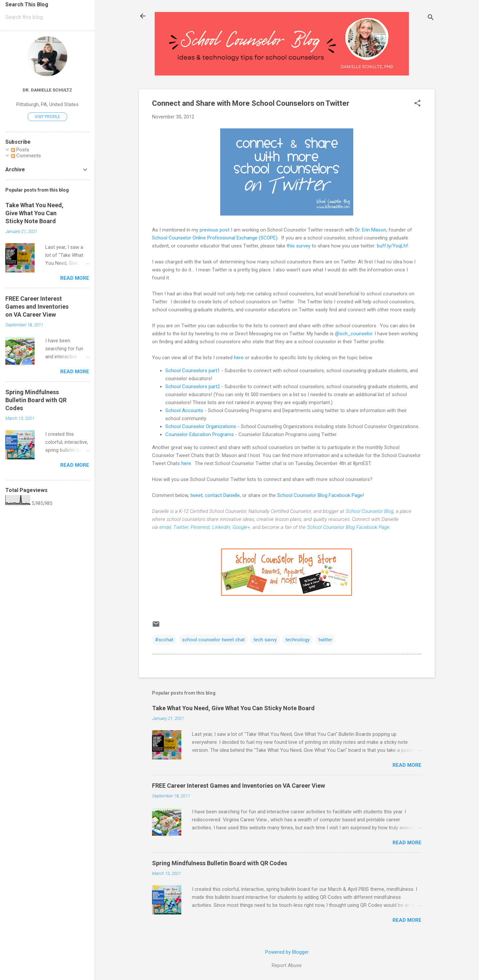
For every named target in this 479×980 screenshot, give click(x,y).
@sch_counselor (354, 334)
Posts (20, 150)
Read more (407, 765)
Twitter (181, 527)
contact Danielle (222, 495)
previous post (215, 230)
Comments (26, 156)
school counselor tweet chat (213, 640)
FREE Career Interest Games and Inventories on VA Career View (239, 786)
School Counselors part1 (193, 371)
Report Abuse (287, 965)
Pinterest (200, 527)
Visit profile (47, 117)
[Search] (431, 18)
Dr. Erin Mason (371, 230)
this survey (299, 246)
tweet (196, 495)
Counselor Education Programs (200, 434)
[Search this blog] (47, 17)
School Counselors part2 (193, 387)
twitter (325, 640)
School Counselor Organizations (201, 426)
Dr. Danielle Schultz (47, 90)
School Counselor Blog (370, 511)
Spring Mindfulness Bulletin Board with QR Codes (220, 863)
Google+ (241, 527)
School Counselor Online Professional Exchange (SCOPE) (215, 238)
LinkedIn (221, 527)
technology (298, 640)
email (165, 527)
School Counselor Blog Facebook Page (320, 495)
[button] (417, 104)
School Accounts (184, 410)
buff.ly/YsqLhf (393, 246)
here (239, 358)
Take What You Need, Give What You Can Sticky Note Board (233, 708)
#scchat (164, 640)
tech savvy (265, 640)
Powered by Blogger (287, 952)
